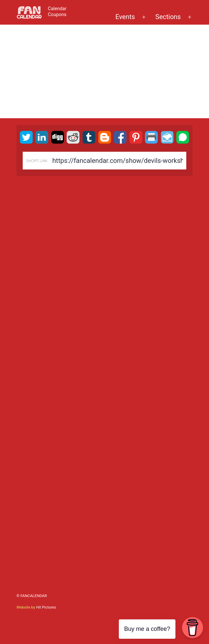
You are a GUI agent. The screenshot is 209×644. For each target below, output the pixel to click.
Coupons (57, 14)
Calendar (57, 9)
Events (125, 17)
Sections (168, 17)
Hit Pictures (46, 607)
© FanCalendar (32, 596)
